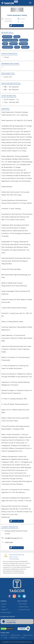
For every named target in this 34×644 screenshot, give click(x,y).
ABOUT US (4, 635)
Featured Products (24, 610)
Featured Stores (23, 607)
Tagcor (4, 610)
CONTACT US (12, 637)
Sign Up (3, 604)
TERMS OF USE (14, 635)
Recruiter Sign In (6, 612)
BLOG (21, 637)
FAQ (3, 637)
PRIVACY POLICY (26, 635)
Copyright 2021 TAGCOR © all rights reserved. (17, 642)
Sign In (3, 607)
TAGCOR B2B (22, 604)
